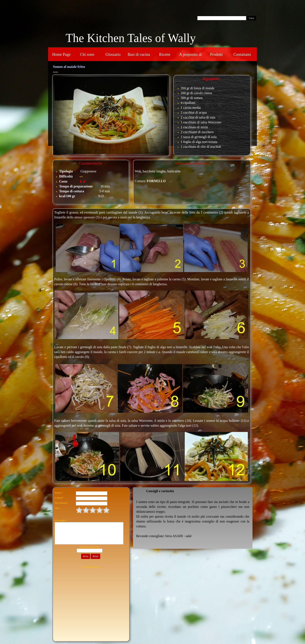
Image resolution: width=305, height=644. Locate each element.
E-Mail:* (59, 498)
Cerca (252, 18)
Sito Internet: (61, 503)
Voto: (57, 508)
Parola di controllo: (90, 547)
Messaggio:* (61, 520)
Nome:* (59, 493)
